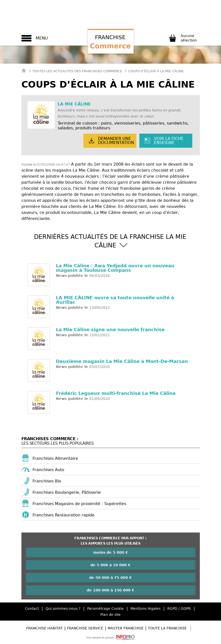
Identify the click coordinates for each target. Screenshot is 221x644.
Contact (32, 609)
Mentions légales (146, 609)
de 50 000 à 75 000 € (110, 578)
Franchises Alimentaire (55, 458)
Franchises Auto (48, 470)
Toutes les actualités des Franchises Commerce (77, 71)
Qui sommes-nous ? (63, 609)
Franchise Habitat (44, 628)
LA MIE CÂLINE (74, 104)
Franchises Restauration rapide (64, 515)
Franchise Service (85, 628)
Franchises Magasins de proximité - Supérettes (79, 504)
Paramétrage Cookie (105, 609)
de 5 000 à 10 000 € (110, 565)
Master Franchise (126, 628)
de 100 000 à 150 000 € (110, 590)
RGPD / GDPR (179, 609)
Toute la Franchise (167, 628)
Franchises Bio (47, 481)
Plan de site (110, 615)
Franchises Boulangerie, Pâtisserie (67, 492)
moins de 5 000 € (111, 552)
